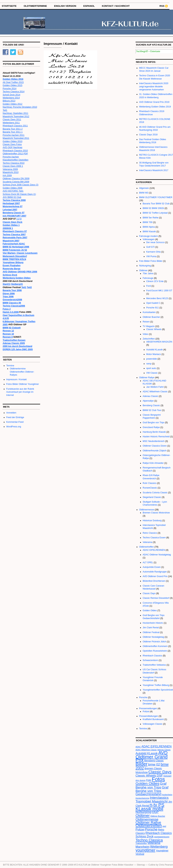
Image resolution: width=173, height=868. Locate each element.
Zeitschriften (149, 339)
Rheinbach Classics (152, 656)
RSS (162, 6)
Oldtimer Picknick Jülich (154, 642)
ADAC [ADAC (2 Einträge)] (138, 747)
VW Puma (151, 256)
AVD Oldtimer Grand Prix (155, 576)
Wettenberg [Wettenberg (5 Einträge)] (159, 847)
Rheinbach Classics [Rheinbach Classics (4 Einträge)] (159, 833)
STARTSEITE (9, 6)
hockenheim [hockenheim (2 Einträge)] (167, 795)
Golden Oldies (150, 610)
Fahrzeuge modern (148, 236)
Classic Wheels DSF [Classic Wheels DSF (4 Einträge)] (149, 776)
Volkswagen (149, 239)
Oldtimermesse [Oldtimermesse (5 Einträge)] (147, 819)
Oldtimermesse (147, 510)
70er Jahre (148, 274)
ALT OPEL (148, 562)
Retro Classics (150, 533)
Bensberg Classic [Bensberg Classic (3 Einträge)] (154, 761)
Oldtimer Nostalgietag (153, 637)
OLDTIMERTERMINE (35, 6)
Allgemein (144, 188)
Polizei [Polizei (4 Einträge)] (140, 829)
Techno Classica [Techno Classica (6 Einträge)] (149, 840)
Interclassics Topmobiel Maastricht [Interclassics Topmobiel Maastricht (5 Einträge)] (152, 799)
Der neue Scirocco (155, 242)
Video (146, 334)
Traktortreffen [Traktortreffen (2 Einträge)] (141, 843)
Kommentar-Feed (15, 422)
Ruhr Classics (150, 483)
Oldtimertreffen (146, 547)
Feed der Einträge (15, 417)
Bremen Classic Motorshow (156, 513)
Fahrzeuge (148, 278)
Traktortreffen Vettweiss (154, 665)
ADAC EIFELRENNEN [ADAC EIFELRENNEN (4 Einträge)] (157, 746)
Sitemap (141, 865)
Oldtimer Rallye (147, 378)
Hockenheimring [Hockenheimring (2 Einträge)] (142, 798)
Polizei (146, 712)
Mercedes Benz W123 (157, 298)
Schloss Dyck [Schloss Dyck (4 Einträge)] (145, 836)
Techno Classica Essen (154, 538)
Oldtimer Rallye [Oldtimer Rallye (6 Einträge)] (148, 822)
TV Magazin (149, 326)
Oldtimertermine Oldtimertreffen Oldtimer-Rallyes (22, 372)
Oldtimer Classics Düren (155, 446)
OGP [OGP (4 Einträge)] (155, 812)
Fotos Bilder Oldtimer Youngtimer (23, 384)
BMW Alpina (149, 227)
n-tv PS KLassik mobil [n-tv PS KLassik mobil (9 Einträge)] (150, 807)
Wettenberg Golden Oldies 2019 (155, 107)
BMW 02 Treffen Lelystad (155, 213)
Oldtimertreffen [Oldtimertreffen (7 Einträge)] (149, 826)
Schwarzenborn (150, 660)
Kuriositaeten (149, 312)
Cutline (152, 865)
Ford (149, 286)
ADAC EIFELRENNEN (154, 550)
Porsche (143, 697)
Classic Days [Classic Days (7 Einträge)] (160, 772)
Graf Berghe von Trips (154, 423)
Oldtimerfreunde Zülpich (155, 451)
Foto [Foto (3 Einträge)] (149, 780)
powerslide (152, 359)
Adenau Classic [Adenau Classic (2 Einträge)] (164, 750)
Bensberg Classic (151, 405)
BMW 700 (148, 222)
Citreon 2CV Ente (155, 281)
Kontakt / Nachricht (116, 6)
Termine (10, 366)
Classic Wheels (154, 329)
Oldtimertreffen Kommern (155, 646)
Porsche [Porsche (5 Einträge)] (151, 829)
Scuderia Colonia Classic (155, 493)
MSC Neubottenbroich (154, 441)
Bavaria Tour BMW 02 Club (156, 204)
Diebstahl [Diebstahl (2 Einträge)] (167, 776)
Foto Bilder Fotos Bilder (151, 261)
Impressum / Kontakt (16, 379)
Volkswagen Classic (152, 724)
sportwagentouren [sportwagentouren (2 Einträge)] (162, 837)
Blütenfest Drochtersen (154, 581)
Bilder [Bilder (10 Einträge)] (142, 764)
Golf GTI (150, 247)
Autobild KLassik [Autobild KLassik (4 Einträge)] (147, 753)
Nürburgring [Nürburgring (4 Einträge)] (143, 812)
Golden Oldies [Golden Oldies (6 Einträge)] (147, 783)
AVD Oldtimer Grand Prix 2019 (154, 102)
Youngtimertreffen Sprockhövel (158, 690)
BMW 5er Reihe (151, 218)
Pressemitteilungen (149, 716)
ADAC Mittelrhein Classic (155, 392)
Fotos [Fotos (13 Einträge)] (158, 779)
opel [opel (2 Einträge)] (164, 826)
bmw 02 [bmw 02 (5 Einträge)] (154, 764)
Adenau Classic (150, 396)
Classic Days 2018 (148, 135)
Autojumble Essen (152, 567)
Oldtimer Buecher (151, 317)
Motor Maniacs (154, 354)
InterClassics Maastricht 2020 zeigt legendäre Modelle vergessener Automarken (154, 87)
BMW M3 (144, 193)
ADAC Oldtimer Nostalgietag (157, 555)
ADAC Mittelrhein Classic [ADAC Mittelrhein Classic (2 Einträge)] (146, 750)
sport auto (151, 368)
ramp (149, 364)
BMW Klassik (149, 232)
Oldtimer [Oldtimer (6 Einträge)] (143, 815)
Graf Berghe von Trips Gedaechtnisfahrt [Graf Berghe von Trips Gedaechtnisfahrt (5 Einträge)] (152, 791)
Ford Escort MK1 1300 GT (159, 291)
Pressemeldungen (148, 708)
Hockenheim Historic (153, 623)
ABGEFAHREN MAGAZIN (159, 342)
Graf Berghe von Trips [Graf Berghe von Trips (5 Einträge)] (151, 785)
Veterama (147, 542)
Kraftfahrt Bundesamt (153, 719)
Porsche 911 (152, 308)
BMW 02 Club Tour (152, 410)
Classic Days (149, 593)
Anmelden (11, 413)
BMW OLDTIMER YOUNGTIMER (156, 197)
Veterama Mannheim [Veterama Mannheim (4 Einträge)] (148, 845)
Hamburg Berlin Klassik (154, 432)
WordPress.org (14, 427)
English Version (65, 6)
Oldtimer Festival (151, 632)
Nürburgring (145, 266)
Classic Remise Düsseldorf (156, 598)
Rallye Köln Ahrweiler (153, 463)
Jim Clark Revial (151, 628)
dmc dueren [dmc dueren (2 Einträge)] (141, 780)
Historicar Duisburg (152, 521)
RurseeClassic (150, 488)
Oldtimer (143, 270)
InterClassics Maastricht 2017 (154, 170)
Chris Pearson (166, 865)
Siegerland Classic (152, 497)
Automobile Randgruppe (155, 572)
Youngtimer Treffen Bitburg (156, 685)
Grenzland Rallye (151, 427)
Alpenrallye (148, 401)
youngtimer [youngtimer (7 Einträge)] (145, 850)
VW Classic (152, 373)
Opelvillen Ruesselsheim (155, 651)
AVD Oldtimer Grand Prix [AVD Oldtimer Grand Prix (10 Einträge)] (152, 756)
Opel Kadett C (153, 303)
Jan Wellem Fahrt (155, 387)
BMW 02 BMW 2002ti (153, 208)
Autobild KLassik (154, 350)
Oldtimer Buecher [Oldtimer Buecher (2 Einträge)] (158, 816)
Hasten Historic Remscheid (156, 437)
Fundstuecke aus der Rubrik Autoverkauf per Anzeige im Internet (20, 392)
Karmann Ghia (153, 252)
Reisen (146, 322)
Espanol (89, 6)
